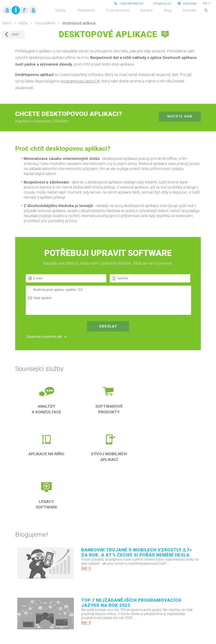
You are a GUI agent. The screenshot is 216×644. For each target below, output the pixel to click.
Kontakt (190, 10)
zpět (12, 35)
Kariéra (147, 10)
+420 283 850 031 (129, 3)
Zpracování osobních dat (44, 337)
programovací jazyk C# (80, 81)
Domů (7, 23)
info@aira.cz (162, 3)
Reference (86, 10)
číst (86, 568)
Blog (168, 10)
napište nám (180, 116)
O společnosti (118, 10)
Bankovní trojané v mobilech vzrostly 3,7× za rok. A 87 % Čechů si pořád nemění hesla (137, 552)
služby (23, 23)
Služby (61, 10)
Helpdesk (187, 3)
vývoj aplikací (45, 23)
